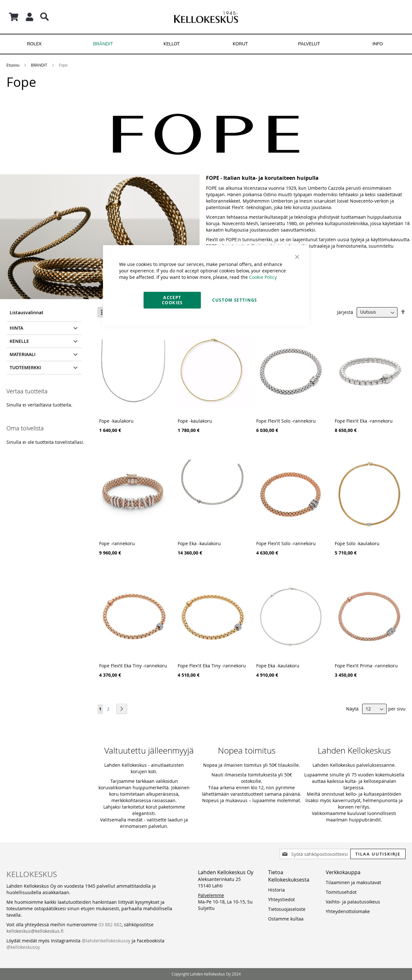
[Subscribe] (378, 854)
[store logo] (206, 17)
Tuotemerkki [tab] (25, 367)
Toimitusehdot (341, 892)
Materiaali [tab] (23, 354)
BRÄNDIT (39, 65)
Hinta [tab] (16, 328)
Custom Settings (234, 300)
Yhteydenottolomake (348, 911)
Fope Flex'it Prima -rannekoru (366, 666)
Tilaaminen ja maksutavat (353, 882)
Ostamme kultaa (286, 919)
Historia (276, 890)
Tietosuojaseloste (287, 909)
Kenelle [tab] (19, 341)
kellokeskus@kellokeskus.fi (35, 931)
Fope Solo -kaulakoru (357, 543)
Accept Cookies (172, 300)
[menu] (206, 44)
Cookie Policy (263, 277)
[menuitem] (34, 44)
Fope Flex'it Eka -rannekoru (364, 421)
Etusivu (13, 65)
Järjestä (345, 312)
